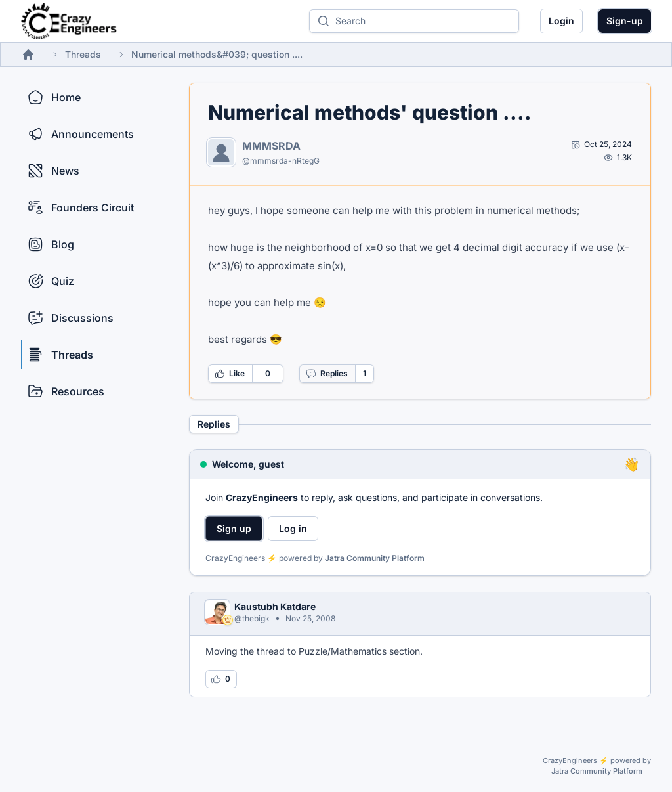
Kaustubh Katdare (275, 606)
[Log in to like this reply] (221, 679)
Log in (293, 528)
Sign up (234, 528)
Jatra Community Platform (375, 558)
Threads (83, 54)
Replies (327, 374)
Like (230, 374)
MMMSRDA (271, 146)
